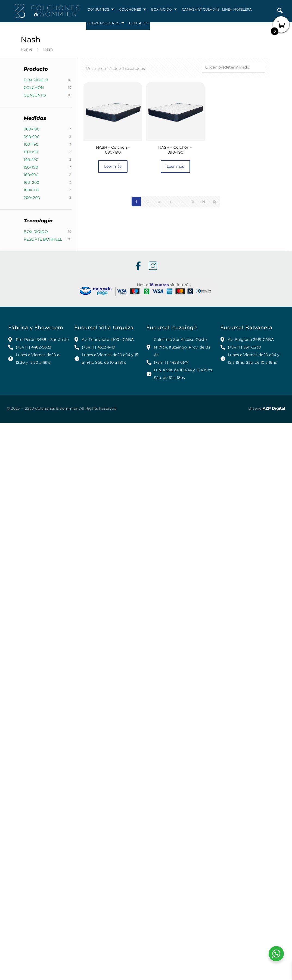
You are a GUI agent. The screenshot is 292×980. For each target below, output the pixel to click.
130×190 (31, 152)
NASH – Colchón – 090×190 (175, 150)
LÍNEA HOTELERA (237, 9)
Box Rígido (36, 80)
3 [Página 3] (159, 201)
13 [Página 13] (192, 201)
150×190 (31, 167)
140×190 (31, 160)
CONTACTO (139, 23)
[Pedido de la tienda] (234, 67)
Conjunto (35, 95)
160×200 (31, 182)
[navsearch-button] (280, 11)
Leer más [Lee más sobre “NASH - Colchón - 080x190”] (113, 166)
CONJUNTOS (101, 10)
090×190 (32, 137)
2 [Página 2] (148, 201)
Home (27, 49)
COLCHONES (133, 10)
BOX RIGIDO (164, 10)
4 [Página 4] (170, 201)
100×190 (31, 144)
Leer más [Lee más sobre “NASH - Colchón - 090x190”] (175, 166)
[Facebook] (138, 266)
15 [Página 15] (214, 201)
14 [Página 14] (203, 201)
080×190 (32, 129)
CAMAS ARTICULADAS (201, 9)
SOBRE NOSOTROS (106, 23)
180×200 (31, 190)
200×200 (32, 198)
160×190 (31, 175)
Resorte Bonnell (43, 239)
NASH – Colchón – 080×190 (113, 150)
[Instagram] (153, 266)
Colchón (34, 88)
